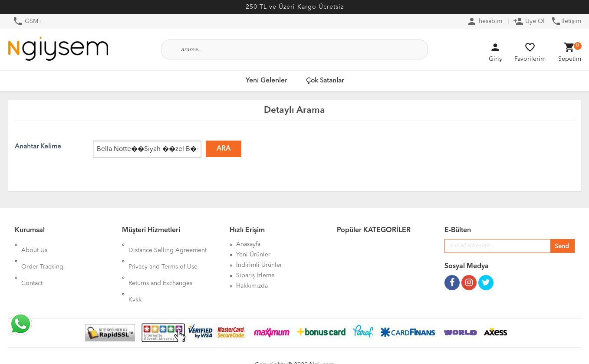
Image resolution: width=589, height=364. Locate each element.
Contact (32, 265)
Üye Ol (529, 21)
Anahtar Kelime (38, 147)
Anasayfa (248, 244)
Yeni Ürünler (253, 255)
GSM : (27, 21)
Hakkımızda (252, 286)
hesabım (484, 21)
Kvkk (135, 275)
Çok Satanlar (325, 81)
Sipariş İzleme (255, 275)
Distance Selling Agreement (168, 244)
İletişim (566, 21)
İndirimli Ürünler (259, 265)
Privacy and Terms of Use (163, 255)
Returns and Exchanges (160, 265)
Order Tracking (42, 255)
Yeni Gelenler (266, 81)
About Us (34, 244)
